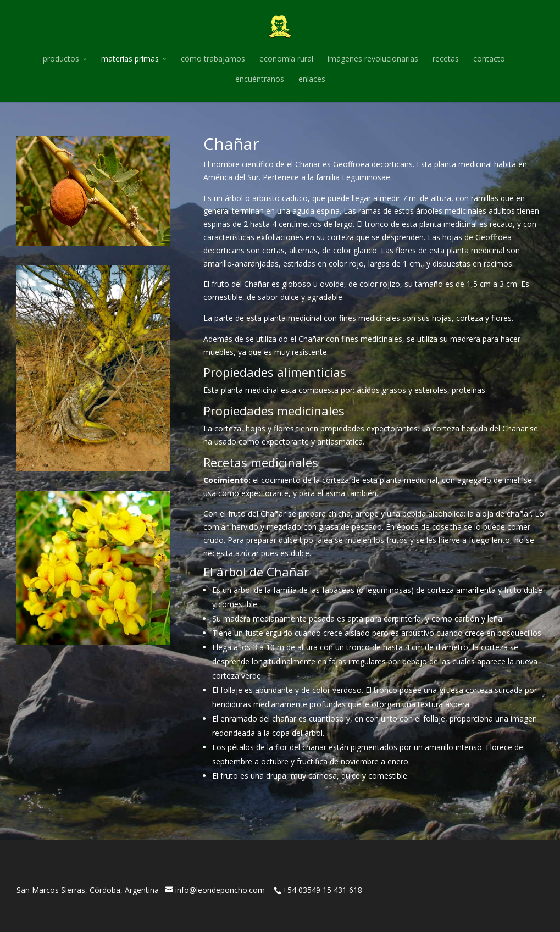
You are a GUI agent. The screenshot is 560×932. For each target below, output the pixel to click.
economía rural (286, 59)
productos (61, 59)
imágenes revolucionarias (373, 59)
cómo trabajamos (213, 59)
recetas (446, 59)
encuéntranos (260, 79)
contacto (489, 59)
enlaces (312, 79)
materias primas (130, 59)
